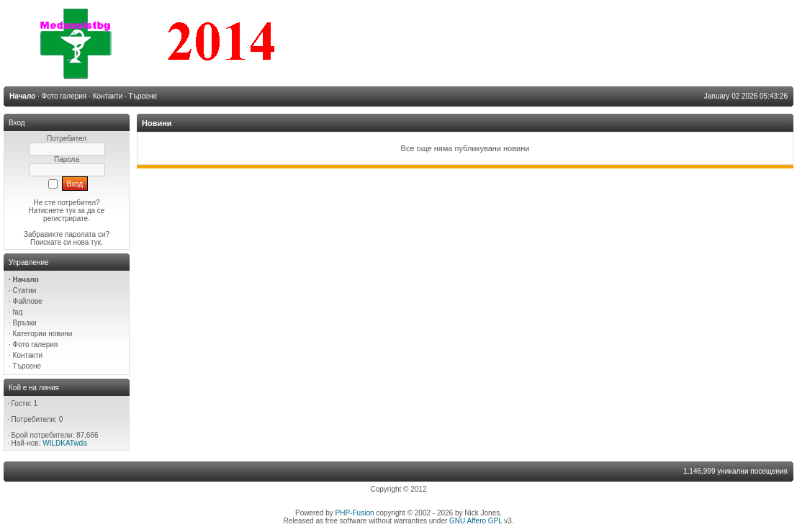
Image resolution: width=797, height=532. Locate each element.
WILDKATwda (65, 443)
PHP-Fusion (355, 513)
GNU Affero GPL (476, 521)
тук (96, 242)
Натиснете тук (52, 211)
